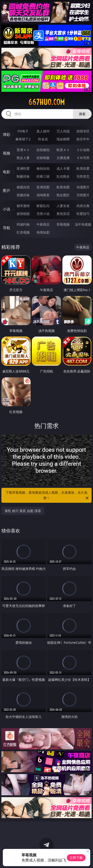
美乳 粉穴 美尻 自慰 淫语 (23, 511)
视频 (7, 153)
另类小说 (43, 214)
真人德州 (43, 131)
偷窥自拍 (23, 187)
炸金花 (43, 139)
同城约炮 (23, 224)
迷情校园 (23, 214)
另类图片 (83, 195)
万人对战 (63, 131)
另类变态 (83, 176)
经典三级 (43, 176)
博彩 (7, 134)
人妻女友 (63, 206)
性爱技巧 (83, 214)
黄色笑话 (63, 214)
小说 (7, 209)
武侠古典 (83, 206)
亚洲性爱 (23, 168)
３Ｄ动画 (83, 150)
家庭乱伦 (43, 206)
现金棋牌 (63, 139)
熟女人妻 (23, 158)
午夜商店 (43, 224)
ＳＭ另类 (83, 158)
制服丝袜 (23, 176)
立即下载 (76, 858)
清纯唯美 (43, 195)
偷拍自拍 (43, 168)
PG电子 (23, 131)
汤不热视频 (83, 224)
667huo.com (46, 102)
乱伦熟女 (63, 176)
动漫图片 (83, 187)
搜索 (82, 114)
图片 (7, 190)
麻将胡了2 (23, 139)
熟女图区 (63, 195)
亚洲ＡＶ (23, 150)
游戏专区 (83, 131)
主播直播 (63, 158)
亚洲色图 (43, 187)
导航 (7, 228)
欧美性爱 (83, 168)
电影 (7, 172)
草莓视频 (63, 224)
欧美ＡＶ (63, 150)
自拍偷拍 (43, 150)
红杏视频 (23, 232)
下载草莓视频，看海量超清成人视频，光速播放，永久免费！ (47, 496)
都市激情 (23, 206)
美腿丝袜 (23, 195)
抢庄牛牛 (83, 139)
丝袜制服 (43, 158)
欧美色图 (63, 187)
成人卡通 (63, 168)
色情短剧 (43, 232)
